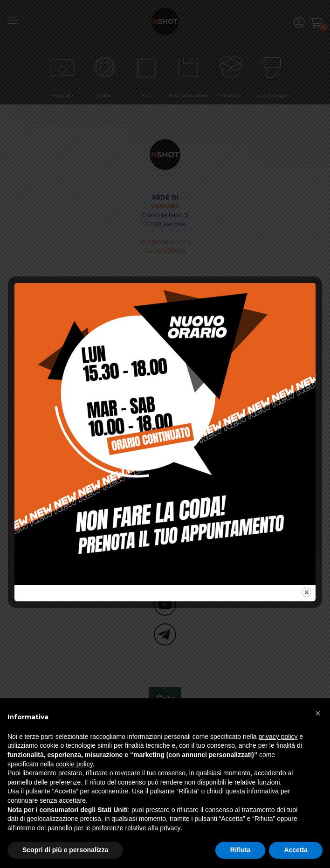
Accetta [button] (296, 850)
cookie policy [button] (74, 764)
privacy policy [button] (278, 737)
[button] (318, 713)
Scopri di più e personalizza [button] (65, 850)
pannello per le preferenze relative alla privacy (114, 828)
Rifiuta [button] (241, 850)
